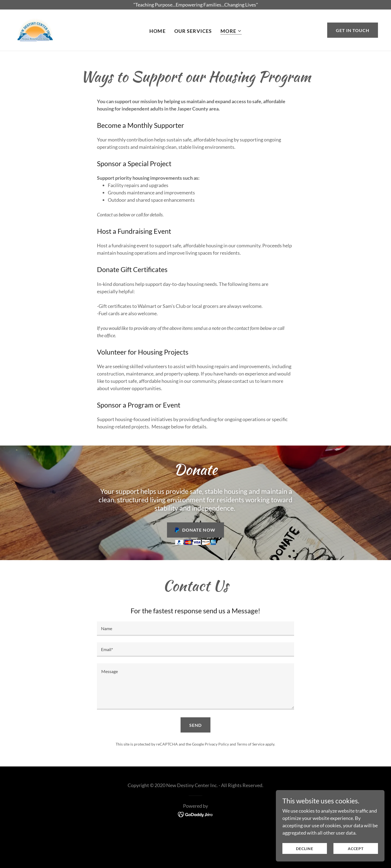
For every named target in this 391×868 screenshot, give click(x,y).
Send (195, 725)
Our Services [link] (193, 31)
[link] (35, 30)
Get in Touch (353, 30)
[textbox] (195, 629)
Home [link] (157, 31)
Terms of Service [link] (251, 744)
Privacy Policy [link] (217, 744)
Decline (305, 849)
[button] (231, 31)
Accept (356, 849)
